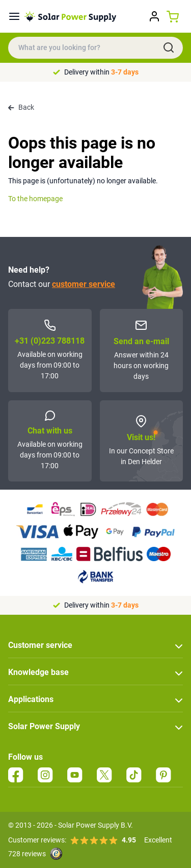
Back (21, 107)
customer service (84, 284)
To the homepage (35, 199)
